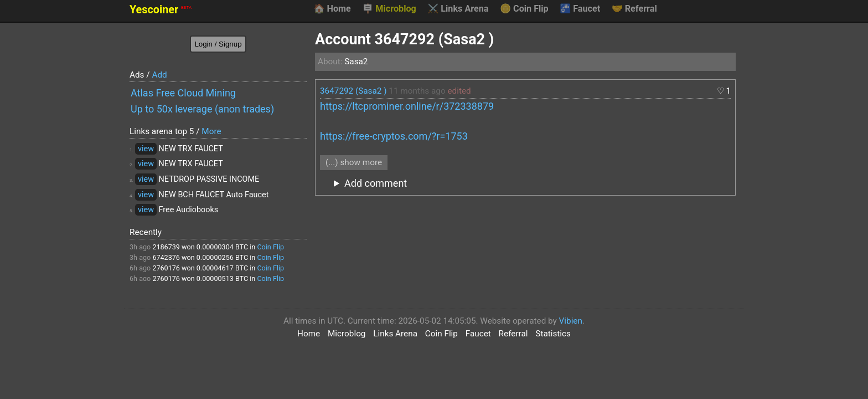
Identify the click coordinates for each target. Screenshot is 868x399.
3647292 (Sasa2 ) (353, 91)
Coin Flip (524, 9)
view (146, 149)
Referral (634, 9)
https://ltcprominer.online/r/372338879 (407, 106)
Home (332, 9)
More (211, 131)
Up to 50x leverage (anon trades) (202, 109)
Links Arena (458, 9)
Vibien (571, 321)
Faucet (580, 9)
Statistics (553, 334)
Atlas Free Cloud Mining (183, 93)
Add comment (376, 183)
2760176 (166, 268)
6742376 (166, 257)
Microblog (389, 9)
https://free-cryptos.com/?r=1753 (394, 136)
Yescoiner (161, 10)
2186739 (166, 247)
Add (159, 75)
